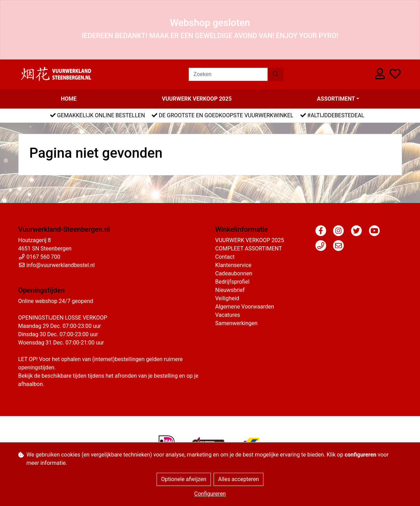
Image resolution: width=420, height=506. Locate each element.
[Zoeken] (228, 74)
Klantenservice (234, 265)
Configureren (210, 494)
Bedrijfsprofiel (232, 282)
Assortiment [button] (336, 99)
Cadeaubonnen (234, 273)
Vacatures (228, 315)
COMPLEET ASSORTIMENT (249, 249)
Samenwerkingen (237, 323)
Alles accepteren (239, 479)
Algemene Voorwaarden (245, 307)
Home (69, 99)
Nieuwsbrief (230, 290)
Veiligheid (227, 298)
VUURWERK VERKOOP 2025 (197, 99)
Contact (225, 257)
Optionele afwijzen (184, 479)
